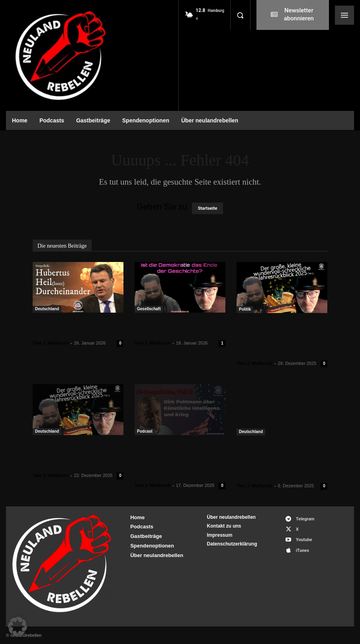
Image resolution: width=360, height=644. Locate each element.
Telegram (305, 519)
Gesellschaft (149, 309)
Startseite (208, 208)
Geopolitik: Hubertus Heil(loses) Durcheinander (77, 328)
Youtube (304, 540)
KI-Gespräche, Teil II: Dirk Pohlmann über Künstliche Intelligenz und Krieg (179, 460)
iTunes (302, 550)
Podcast (145, 431)
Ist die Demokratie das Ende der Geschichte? (172, 328)
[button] (240, 15)
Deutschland (47, 309)
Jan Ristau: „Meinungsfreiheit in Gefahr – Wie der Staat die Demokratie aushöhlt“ (281, 460)
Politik (245, 309)
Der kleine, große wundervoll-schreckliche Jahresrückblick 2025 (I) (74, 455)
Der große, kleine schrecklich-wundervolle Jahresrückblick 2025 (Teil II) (281, 338)
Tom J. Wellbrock (51, 343)
